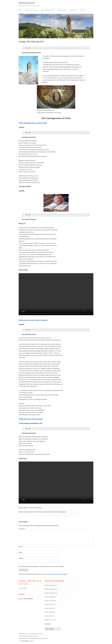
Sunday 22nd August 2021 (51, 589)
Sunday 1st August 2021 (50, 601)
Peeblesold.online (27, 3)
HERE (31, 512)
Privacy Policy (73, 10)
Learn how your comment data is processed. (54, 574)
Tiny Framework (25, 641)
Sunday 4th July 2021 (50, 616)
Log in (31, 641)
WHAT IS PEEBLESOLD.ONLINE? (48, 10)
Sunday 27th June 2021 (50, 620)
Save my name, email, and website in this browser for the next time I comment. (41, 566)
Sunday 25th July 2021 (50, 604)
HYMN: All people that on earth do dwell (33, 123)
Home (20, 10)
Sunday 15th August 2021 (51, 593)
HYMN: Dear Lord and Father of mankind (33, 320)
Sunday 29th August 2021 (51, 585)
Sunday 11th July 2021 (50, 612)
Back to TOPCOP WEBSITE (26, 599)
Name (21, 547)
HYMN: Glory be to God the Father (31, 419)
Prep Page (83, 10)
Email (21, 552)
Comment (22, 529)
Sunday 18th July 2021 (50, 608)
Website (21, 558)
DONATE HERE (22, 588)
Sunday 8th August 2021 (50, 597)
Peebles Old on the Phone (31, 10)
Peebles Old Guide (62, 10)
